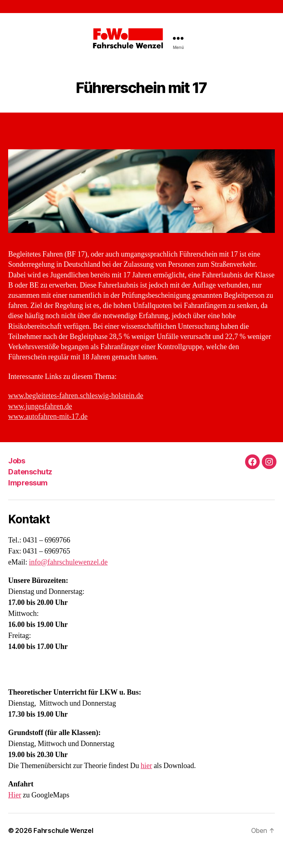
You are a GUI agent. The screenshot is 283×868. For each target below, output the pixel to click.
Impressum (28, 483)
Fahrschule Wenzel (63, 830)
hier (146, 766)
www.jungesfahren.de (40, 406)
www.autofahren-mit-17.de (48, 417)
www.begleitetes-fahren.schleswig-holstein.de (76, 396)
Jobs (17, 461)
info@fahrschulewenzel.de (68, 562)
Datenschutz (30, 472)
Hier (15, 795)
